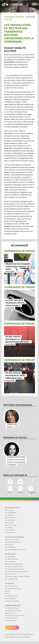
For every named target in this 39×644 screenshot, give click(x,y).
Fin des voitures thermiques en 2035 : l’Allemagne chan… (16, 376)
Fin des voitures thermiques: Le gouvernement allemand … (18, 339)
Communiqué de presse (14, 17)
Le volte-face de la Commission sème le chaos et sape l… (15, 303)
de (34, 17)
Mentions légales (10, 635)
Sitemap (28, 637)
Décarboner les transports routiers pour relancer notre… (18, 266)
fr (27, 17)
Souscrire (12, 628)
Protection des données (25, 635)
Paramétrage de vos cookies (14, 637)
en (30, 17)
